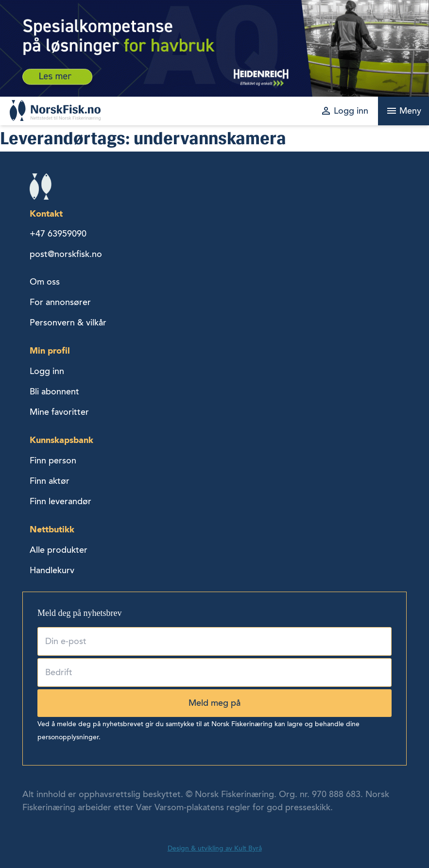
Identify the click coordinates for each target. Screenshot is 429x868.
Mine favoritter (59, 412)
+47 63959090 (58, 234)
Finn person (53, 460)
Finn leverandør (60, 501)
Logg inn (47, 371)
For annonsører (60, 302)
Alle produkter (59, 550)
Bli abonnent (54, 391)
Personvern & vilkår (68, 323)
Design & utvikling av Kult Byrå (215, 848)
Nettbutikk (52, 529)
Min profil (50, 350)
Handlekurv (52, 570)
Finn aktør (50, 481)
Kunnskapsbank (61, 440)
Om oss (45, 282)
